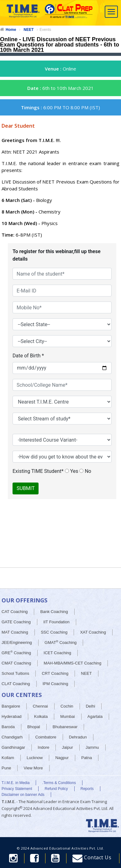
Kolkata (41, 716)
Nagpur (62, 758)
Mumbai (67, 716)
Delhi (91, 706)
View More (33, 768)
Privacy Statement (17, 789)
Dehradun (78, 737)
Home (11, 30)
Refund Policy (56, 789)
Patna (87, 758)
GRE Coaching (16, 652)
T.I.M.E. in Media (16, 783)
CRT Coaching (55, 673)
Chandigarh (12, 737)
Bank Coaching (54, 612)
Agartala (95, 716)
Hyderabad (12, 716)
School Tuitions (15, 673)
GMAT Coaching (60, 642)
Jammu (92, 747)
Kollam (8, 758)
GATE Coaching (16, 622)
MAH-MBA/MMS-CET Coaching (72, 663)
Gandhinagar (13, 747)
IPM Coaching (55, 684)
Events (45, 30)
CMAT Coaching (16, 663)
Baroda (8, 727)
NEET (29, 30)
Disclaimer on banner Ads (23, 795)
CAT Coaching (15, 612)
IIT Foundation (56, 622)
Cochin (67, 706)
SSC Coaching (54, 632)
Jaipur (67, 747)
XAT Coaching (93, 632)
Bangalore (11, 706)
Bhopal (34, 727)
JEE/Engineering (17, 642)
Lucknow (35, 758)
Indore (43, 747)
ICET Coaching (57, 653)
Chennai (40, 706)
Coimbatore (46, 737)
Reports (87, 789)
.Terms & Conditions (59, 783)
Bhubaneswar (65, 727)
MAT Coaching (15, 632)
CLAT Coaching (16, 684)
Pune (6, 768)
